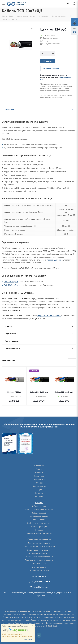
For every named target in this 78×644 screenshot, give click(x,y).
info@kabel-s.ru (41, 587)
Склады (39, 469)
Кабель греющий (39, 527)
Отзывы (39, 483)
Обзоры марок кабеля (39, 570)
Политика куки (39, 563)
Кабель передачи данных (39, 523)
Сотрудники (39, 476)
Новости (39, 473)
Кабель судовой (39, 513)
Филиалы (39, 496)
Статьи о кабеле (39, 567)
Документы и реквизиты (39, 543)
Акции (39, 490)
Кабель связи (39, 520)
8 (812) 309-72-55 (40, 582)
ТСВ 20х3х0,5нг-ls (12, 285)
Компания (39, 465)
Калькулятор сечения (51, 44)
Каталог (39, 502)
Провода (39, 530)
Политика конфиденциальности (39, 560)
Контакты (39, 493)
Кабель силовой (39, 506)
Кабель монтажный (39, 516)
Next (74, 361)
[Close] (33, 626)
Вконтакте (39, 635)
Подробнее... (29, 639)
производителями (55, 260)
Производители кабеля (39, 553)
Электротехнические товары (39, 533)
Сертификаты (39, 479)
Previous (70, 361)
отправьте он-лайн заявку (49, 316)
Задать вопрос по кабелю (39, 550)
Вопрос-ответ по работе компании (39, 546)
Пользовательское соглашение (39, 557)
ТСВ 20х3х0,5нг (11, 282)
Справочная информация (39, 539)
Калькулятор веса (50, 41)
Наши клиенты (39, 486)
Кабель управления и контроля (39, 510)
